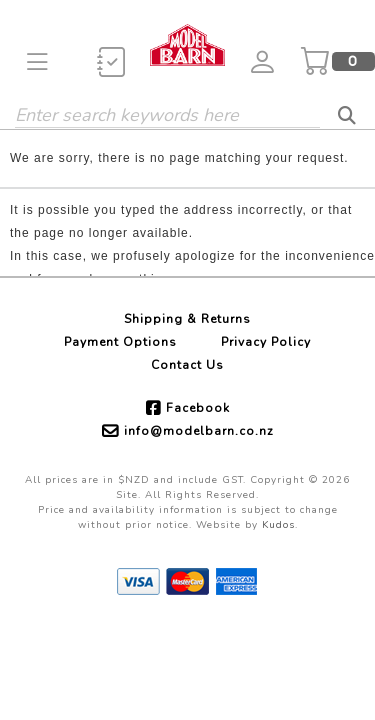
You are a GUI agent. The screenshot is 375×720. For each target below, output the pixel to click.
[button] (37, 61)
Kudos (278, 525)
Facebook (198, 408)
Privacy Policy (266, 342)
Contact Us (187, 365)
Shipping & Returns (187, 319)
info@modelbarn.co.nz (199, 431)
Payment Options (120, 342)
